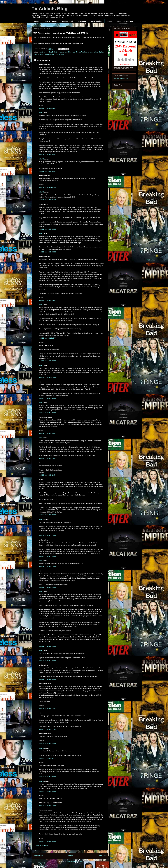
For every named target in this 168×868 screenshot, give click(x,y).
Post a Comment (42, 846)
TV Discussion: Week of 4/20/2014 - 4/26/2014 (61, 33)
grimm (65, 52)
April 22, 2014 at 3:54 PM (47, 398)
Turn (57, 54)
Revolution (82, 21)
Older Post (102, 856)
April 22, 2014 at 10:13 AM (48, 338)
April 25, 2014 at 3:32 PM (47, 806)
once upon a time (92, 52)
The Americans (49, 54)
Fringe (110, 21)
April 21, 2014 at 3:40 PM (47, 229)
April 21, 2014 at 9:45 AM (47, 171)
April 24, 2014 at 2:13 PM (47, 646)
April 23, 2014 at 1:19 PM (47, 515)
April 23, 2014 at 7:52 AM (47, 458)
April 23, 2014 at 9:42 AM (47, 475)
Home (36, 21)
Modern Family (80, 52)
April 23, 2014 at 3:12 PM (47, 556)
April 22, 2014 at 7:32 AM (47, 300)
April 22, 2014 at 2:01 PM (47, 377)
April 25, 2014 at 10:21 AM (48, 744)
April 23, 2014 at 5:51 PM (47, 566)
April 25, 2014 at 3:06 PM (47, 777)
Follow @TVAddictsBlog (121, 78)
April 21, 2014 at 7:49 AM (47, 108)
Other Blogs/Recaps (125, 21)
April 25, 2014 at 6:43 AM (47, 709)
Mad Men (71, 52)
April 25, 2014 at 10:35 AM (48, 758)
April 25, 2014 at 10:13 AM (48, 729)
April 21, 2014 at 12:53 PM (48, 200)
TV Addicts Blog (50, 9)
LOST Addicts (97, 21)
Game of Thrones (50, 21)
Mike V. (41, 113)
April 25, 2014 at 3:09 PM (47, 791)
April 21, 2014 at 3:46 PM (47, 252)
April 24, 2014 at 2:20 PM (47, 661)
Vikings (62, 54)
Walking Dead (67, 21)
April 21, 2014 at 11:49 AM (48, 188)
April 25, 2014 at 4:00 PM (47, 841)
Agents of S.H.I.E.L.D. (46, 52)
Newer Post (38, 856)
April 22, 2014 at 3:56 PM (47, 413)
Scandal (41, 54)
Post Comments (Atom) (75, 862)
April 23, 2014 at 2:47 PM (47, 536)
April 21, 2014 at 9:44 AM (47, 155)
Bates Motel (58, 52)
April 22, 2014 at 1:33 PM (47, 361)
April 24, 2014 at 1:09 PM (47, 587)
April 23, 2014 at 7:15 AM (47, 433)
